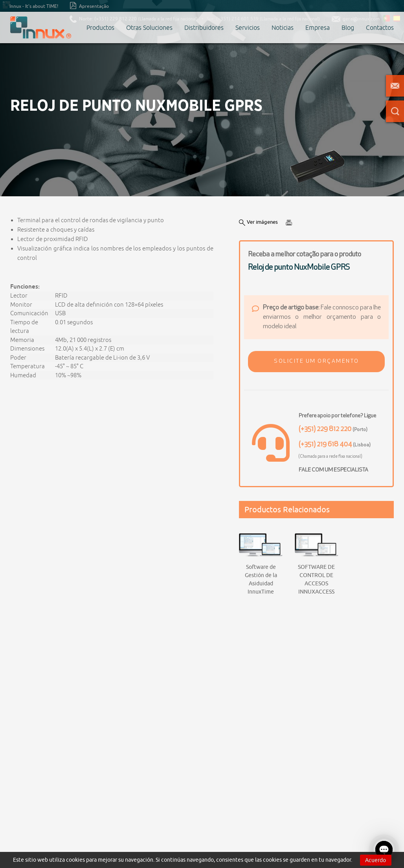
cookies (75, 860)
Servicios (248, 27)
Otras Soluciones (149, 27)
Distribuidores (204, 27)
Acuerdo (376, 860)
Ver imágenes (258, 222)
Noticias (283, 27)
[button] (316, 362)
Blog (348, 27)
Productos (100, 27)
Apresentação (89, 5)
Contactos (380, 27)
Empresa (318, 27)
